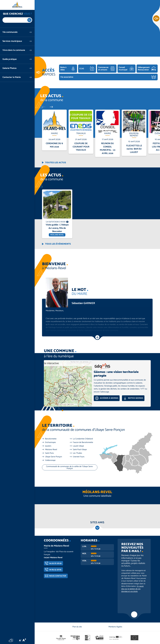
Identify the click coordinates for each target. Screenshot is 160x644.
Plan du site (77, 627)
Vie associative (67, 77)
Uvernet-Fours (79, 457)
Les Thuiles (77, 453)
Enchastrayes (50, 442)
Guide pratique (10, 59)
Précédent (45, 107)
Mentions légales (115, 627)
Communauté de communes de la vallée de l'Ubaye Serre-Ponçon (70, 467)
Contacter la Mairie (12, 77)
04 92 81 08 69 (55, 563)
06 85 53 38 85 (55, 570)
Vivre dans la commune (14, 50)
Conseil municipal (123, 69)
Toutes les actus (56, 163)
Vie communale (10, 32)
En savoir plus (54, 110)
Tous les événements (58, 244)
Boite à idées (63, 69)
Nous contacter (58, 576)
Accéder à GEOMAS (109, 398)
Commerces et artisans (103, 69)
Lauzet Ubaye (78, 446)
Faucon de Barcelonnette (83, 442)
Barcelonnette (51, 439)
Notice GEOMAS (136, 398)
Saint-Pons (49, 453)
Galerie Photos (10, 68)
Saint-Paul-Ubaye (80, 450)
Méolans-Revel (51, 450)
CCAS (82, 69)
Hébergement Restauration (144, 69)
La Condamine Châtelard (83, 439)
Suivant (50, 107)
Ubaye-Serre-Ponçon (53, 457)
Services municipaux (12, 41)
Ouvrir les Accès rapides (156, 19)
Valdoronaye (50, 460)
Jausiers (48, 446)
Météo (11, 640)
